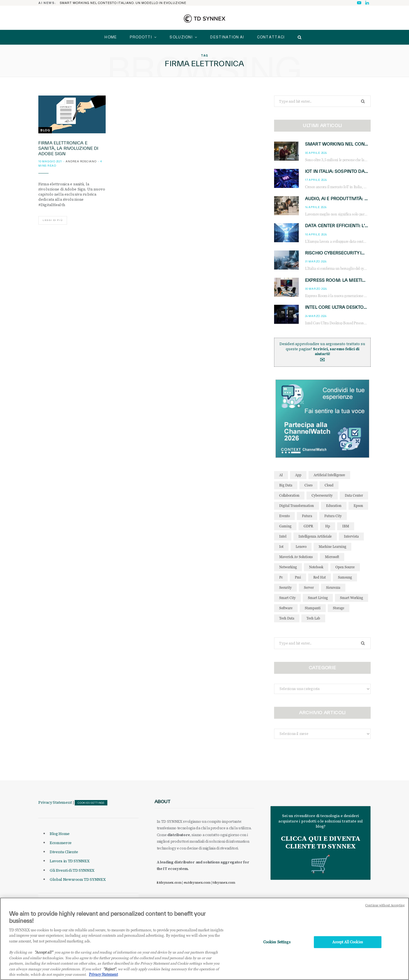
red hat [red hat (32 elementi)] (320, 577)
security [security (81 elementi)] (285, 588)
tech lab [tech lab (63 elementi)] (313, 618)
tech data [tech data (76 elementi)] (287, 618)
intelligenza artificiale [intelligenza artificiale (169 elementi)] (315, 536)
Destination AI (227, 37)
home (111, 37)
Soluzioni (181, 37)
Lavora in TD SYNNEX (69, 861)
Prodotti (141, 37)
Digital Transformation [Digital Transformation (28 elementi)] (297, 506)
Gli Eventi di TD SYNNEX (72, 870)
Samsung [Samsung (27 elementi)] (345, 577)
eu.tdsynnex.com (197, 882)
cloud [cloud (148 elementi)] (329, 485)
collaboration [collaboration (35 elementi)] (289, 495)
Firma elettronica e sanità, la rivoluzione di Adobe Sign (68, 148)
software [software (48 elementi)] (286, 608)
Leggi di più (53, 220)
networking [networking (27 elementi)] (288, 567)
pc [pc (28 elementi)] (281, 577)
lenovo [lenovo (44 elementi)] (301, 547)
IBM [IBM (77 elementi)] (346, 526)
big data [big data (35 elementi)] (286, 485)
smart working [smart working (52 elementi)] (351, 598)
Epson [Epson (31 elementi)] (358, 506)
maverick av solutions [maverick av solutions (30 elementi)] (296, 557)
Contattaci (271, 37)
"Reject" (109, 974)
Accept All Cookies (348, 948)
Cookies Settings (91, 803)
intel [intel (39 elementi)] (283, 536)
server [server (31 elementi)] (309, 588)
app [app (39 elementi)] (298, 475)
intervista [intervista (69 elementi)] (351, 536)
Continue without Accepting (385, 911)
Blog (45, 130)
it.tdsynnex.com (169, 882)
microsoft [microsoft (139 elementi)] (332, 557)
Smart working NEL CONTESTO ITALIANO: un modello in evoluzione (123, 3)
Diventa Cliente (64, 852)
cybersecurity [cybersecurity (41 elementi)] (322, 495)
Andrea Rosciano (81, 161)
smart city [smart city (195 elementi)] (287, 598)
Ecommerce (61, 843)
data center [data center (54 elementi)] (354, 495)
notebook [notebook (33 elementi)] (316, 567)
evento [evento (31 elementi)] (284, 516)
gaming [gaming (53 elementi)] (285, 526)
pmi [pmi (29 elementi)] (298, 577)
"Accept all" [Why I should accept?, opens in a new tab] (44, 958)
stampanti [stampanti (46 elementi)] (313, 608)
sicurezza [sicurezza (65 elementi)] (333, 588)
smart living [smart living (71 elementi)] (318, 598)
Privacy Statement (55, 802)
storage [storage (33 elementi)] (339, 608)
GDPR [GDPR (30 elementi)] (308, 526)
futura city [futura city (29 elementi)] (333, 516)
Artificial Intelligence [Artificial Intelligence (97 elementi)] (329, 475)
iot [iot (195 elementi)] (281, 547)
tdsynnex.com (224, 882)
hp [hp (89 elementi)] (328, 526)
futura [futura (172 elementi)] (307, 516)
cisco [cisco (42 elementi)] (308, 485)
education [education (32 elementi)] (334, 506)
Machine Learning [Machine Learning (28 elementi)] (332, 547)
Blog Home (60, 834)
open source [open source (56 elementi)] (345, 567)
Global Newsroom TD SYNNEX (78, 879)
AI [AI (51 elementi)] (281, 475)
